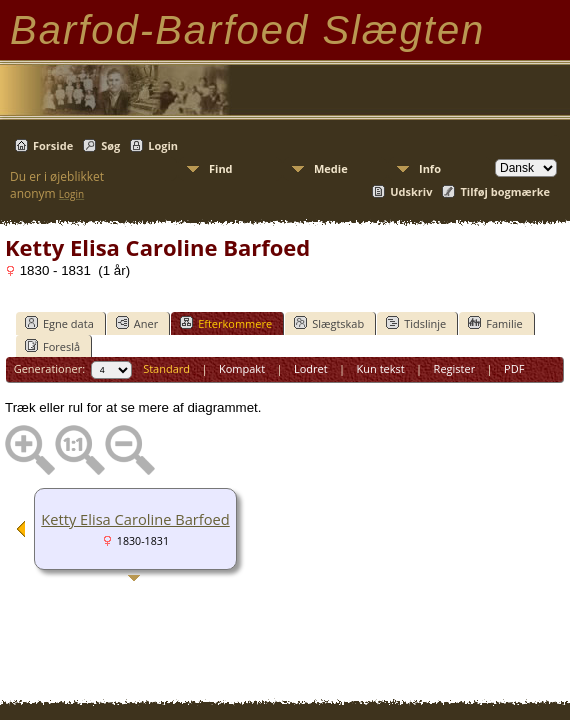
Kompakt (242, 368)
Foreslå (52, 346)
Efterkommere (226, 323)
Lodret (311, 368)
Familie (495, 323)
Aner (137, 323)
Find (221, 168)
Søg (110, 145)
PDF (514, 368)
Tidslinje (416, 323)
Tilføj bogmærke (505, 191)
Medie (331, 168)
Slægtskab (329, 323)
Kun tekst (381, 368)
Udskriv (411, 191)
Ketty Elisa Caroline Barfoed (135, 519)
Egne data (59, 323)
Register (455, 368)
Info (430, 168)
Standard (166, 368)
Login (163, 145)
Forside (53, 145)
